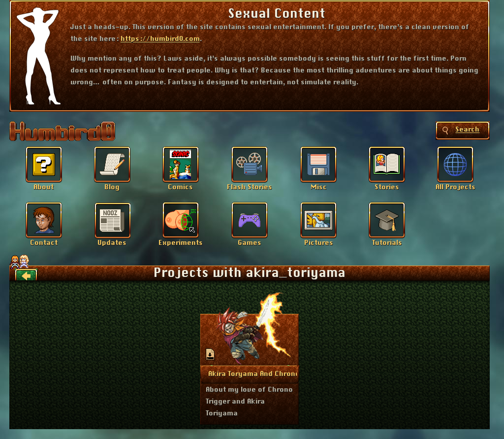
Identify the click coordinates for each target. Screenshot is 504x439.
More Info (250, 373)
